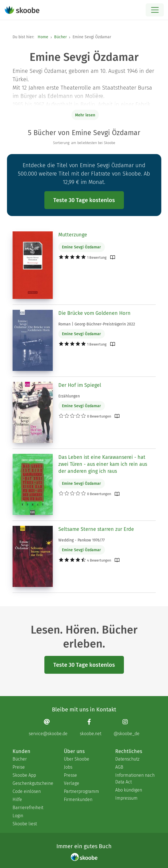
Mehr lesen (85, 115)
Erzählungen (69, 396)
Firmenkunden (78, 799)
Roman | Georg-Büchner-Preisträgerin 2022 (97, 324)
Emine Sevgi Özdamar (81, 247)
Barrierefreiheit (28, 808)
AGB (119, 767)
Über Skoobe (77, 759)
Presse (70, 775)
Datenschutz (127, 759)
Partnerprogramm (81, 791)
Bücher (60, 37)
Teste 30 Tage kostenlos (84, 200)
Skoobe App (24, 775)
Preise (19, 767)
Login (18, 816)
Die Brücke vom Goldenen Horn (94, 313)
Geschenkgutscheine (33, 783)
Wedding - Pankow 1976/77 (81, 540)
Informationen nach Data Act (135, 779)
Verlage (72, 783)
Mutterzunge (73, 235)
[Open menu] (155, 10)
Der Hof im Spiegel (80, 385)
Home (43, 37)
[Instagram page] (127, 727)
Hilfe (17, 799)
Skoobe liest (25, 824)
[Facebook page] (91, 727)
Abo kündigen (129, 790)
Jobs (68, 767)
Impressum (126, 798)
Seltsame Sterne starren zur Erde (96, 529)
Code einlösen (27, 791)
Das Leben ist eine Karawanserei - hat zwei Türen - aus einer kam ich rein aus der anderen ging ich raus (103, 464)
